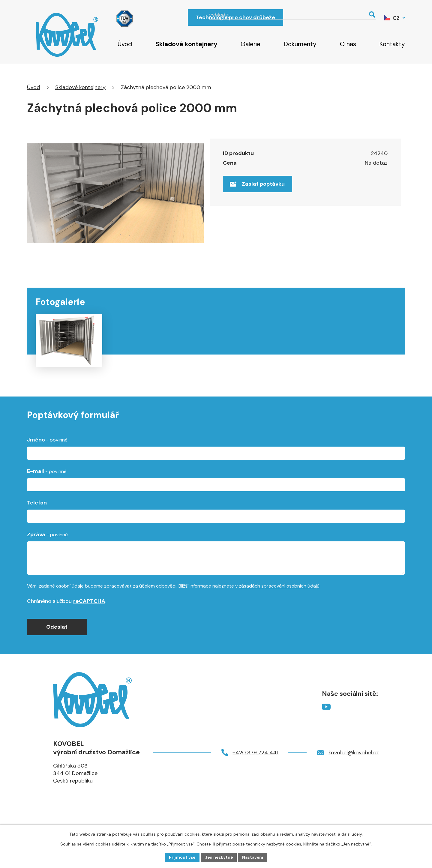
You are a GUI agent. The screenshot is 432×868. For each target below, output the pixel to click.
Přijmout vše (181, 857)
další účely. (352, 834)
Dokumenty (300, 44)
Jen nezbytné (219, 857)
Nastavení (254, 857)
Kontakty (392, 44)
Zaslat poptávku (258, 185)
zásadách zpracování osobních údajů (279, 605)
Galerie (250, 44)
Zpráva (47, 554)
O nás (348, 44)
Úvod (125, 44)
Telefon (37, 522)
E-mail (47, 491)
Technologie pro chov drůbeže (235, 17)
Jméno (47, 459)
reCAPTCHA (89, 620)
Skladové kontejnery (186, 44)
